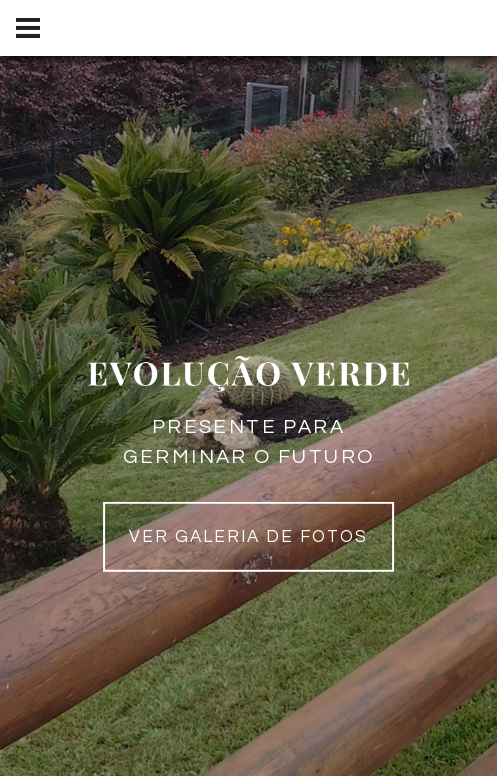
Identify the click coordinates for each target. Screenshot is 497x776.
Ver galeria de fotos (249, 537)
